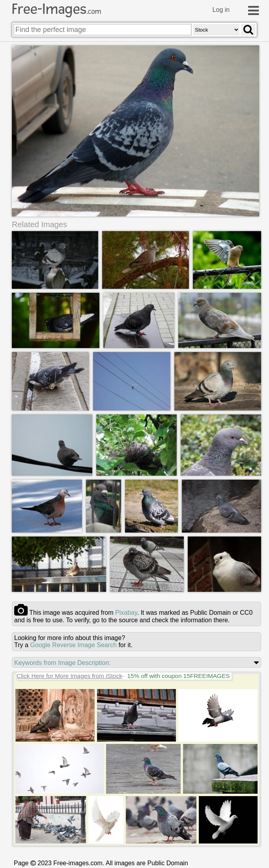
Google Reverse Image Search (73, 645)
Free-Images (56, 9)
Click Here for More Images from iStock (69, 675)
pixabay (126, 612)
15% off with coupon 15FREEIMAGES (178, 675)
